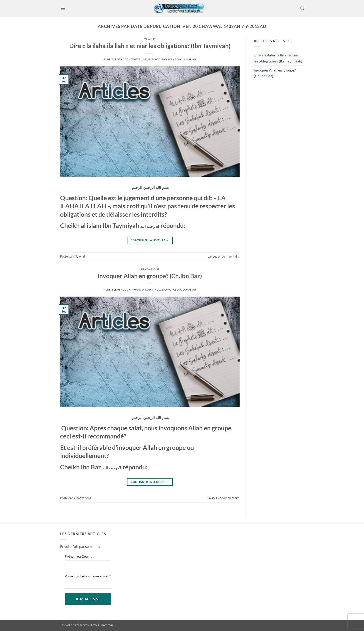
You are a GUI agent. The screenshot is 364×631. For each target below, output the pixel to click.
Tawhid (150, 39)
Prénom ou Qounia (78, 556)
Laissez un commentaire (224, 256)
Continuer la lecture (150, 240)
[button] (63, 8)
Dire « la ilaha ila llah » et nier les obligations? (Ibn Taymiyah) (150, 46)
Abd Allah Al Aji (184, 59)
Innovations (150, 269)
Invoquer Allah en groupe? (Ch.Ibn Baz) (150, 276)
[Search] (302, 8)
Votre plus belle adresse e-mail (88, 576)
